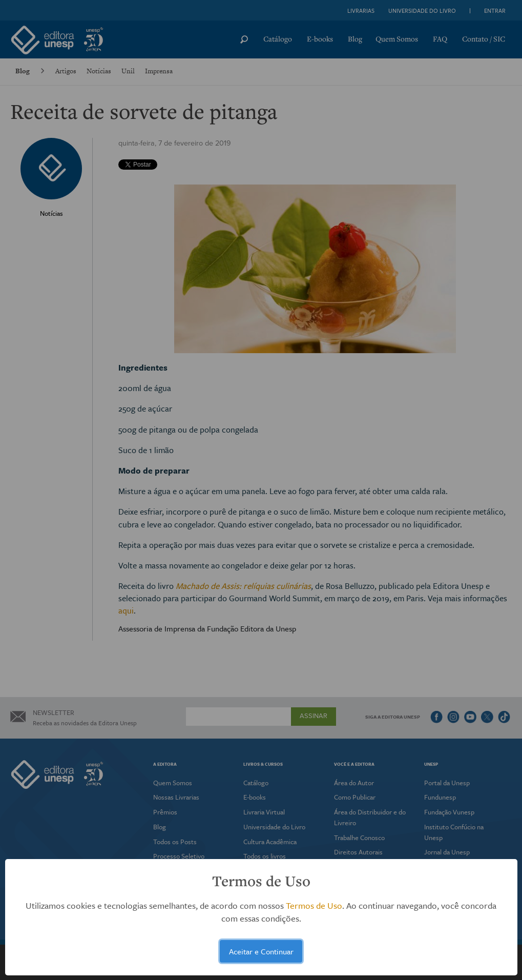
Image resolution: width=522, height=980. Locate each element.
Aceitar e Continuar (261, 951)
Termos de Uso (314, 905)
